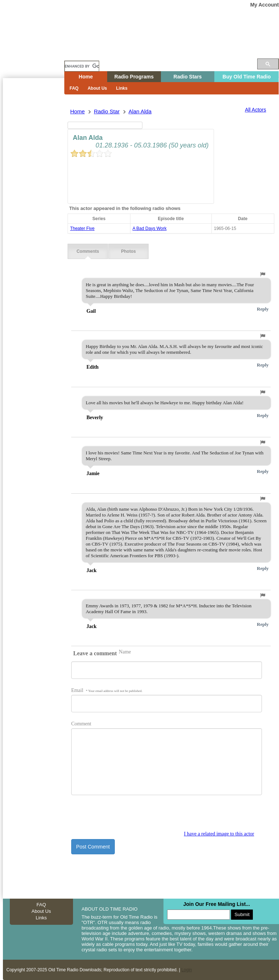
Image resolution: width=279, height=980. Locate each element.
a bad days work (150, 228)
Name (125, 652)
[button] (263, 274)
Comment (81, 724)
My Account (265, 5)
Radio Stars (188, 77)
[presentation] (126, 817)
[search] (82, 66)
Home (39, 52)
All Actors (255, 110)
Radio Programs (134, 77)
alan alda (140, 111)
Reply (263, 309)
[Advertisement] (33, 209)
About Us (97, 88)
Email (107, 690)
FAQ (74, 88)
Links (122, 88)
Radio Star (107, 111)
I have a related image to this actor (219, 834)
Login (187, 970)
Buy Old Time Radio (247, 77)
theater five (82, 228)
